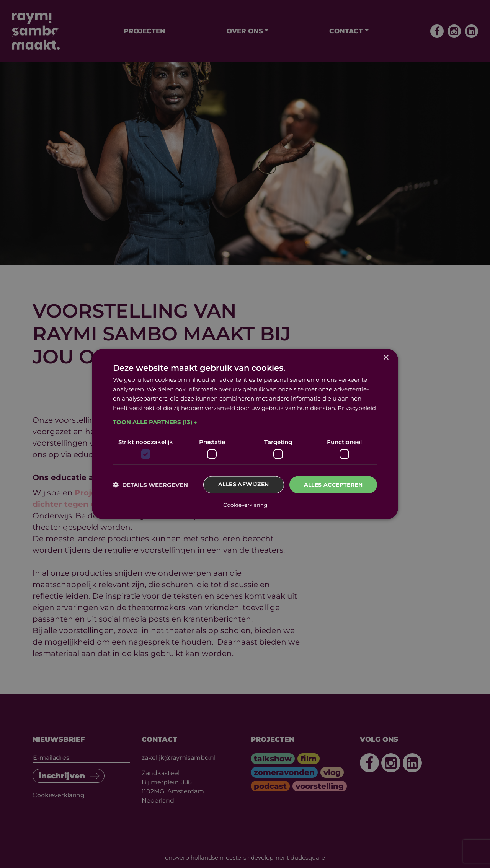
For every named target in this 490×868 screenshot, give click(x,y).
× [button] (386, 358)
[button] (245, 422)
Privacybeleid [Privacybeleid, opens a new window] (357, 408)
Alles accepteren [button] (333, 485)
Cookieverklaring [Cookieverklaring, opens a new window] (245, 505)
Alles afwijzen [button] (244, 485)
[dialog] (245, 434)
